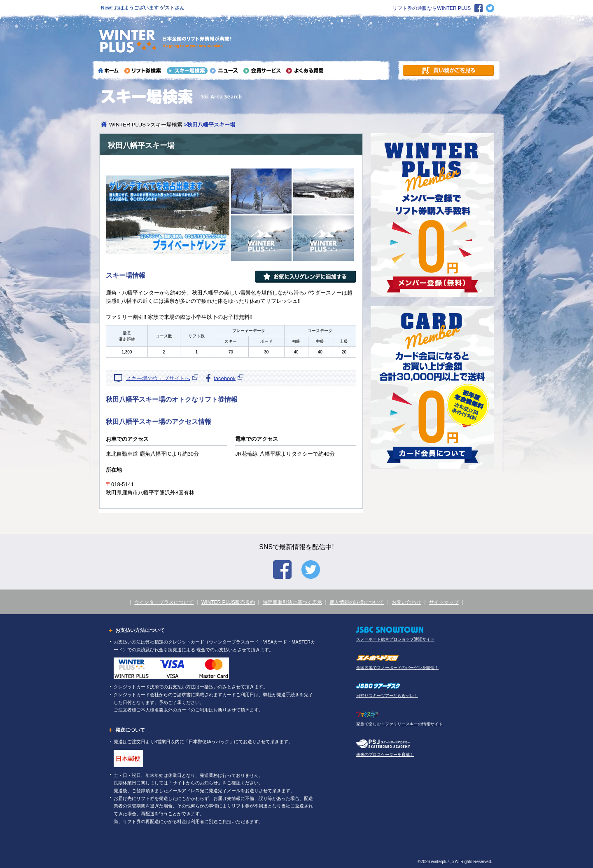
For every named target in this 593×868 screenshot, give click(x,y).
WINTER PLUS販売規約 (228, 602)
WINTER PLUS (127, 125)
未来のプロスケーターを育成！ (385, 755)
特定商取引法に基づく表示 (292, 602)
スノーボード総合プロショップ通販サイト (395, 639)
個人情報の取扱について (357, 602)
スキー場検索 (166, 125)
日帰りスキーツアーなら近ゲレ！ (387, 696)
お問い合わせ (406, 602)
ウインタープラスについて (164, 602)
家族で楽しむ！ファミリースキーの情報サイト (399, 724)
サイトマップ (444, 602)
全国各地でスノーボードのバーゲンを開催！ (397, 668)
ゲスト (167, 8)
